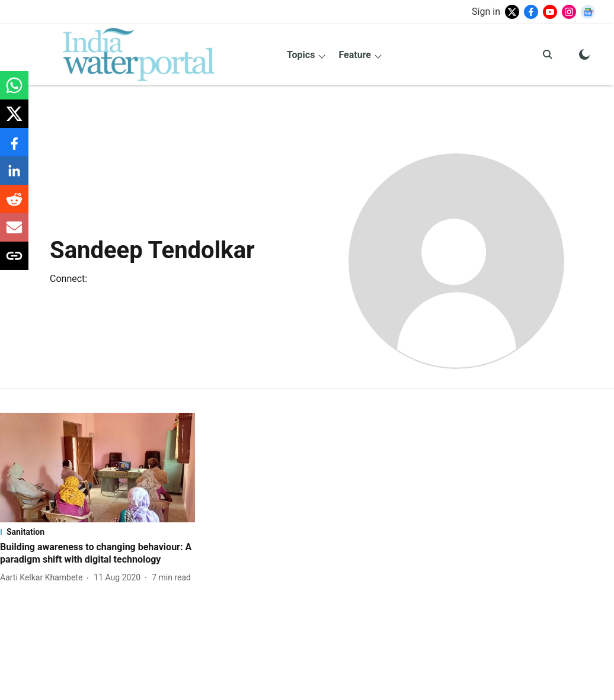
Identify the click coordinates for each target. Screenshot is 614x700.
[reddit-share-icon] (14, 205)
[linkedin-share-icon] (14, 177)
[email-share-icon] (14, 234)
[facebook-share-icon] (14, 148)
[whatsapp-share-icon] (14, 91)
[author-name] (44, 578)
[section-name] (97, 532)
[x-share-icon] (14, 120)
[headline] (97, 554)
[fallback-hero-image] (97, 468)
